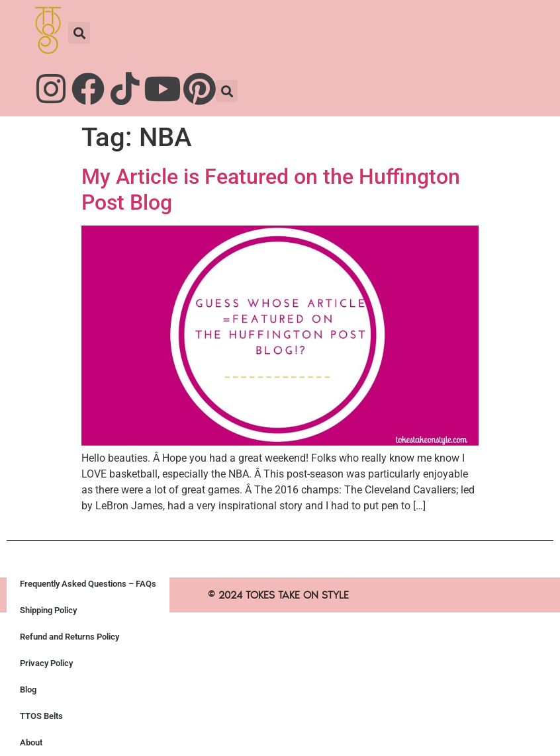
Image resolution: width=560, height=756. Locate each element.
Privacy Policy (46, 663)
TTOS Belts (41, 716)
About (31, 742)
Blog (28, 690)
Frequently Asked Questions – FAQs (88, 584)
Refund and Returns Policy (70, 637)
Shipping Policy (48, 610)
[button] (79, 33)
